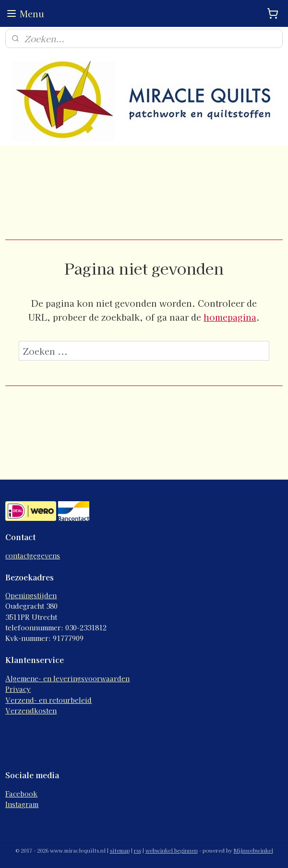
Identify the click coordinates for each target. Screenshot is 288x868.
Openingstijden (31, 595)
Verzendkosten (31, 711)
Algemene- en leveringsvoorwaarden (67, 678)
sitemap (120, 850)
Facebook (21, 794)
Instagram (22, 804)
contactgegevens (33, 555)
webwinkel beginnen (172, 850)
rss (138, 850)
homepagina (230, 317)
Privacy (18, 689)
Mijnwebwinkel (253, 850)
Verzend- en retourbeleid (48, 700)
